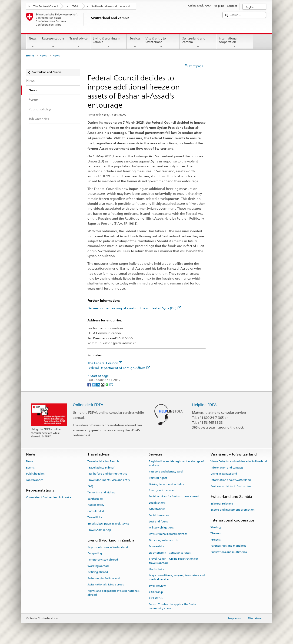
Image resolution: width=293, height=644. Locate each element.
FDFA (75, 6)
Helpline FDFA (204, 405)
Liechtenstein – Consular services (170, 552)
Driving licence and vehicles (166, 484)
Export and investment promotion (232, 510)
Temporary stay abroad (103, 560)
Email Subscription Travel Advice (108, 524)
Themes (216, 533)
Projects (216, 539)
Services (135, 43)
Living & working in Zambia (109, 43)
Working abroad (98, 566)
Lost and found (158, 521)
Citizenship (156, 592)
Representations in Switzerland (108, 547)
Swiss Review (157, 586)
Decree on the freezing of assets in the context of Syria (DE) (134, 308)
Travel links (95, 517)
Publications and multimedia (229, 552)
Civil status (156, 598)
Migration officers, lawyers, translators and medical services (177, 577)
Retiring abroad (98, 572)
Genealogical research (163, 540)
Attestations (157, 509)
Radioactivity (96, 505)
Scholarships (157, 546)
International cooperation (235, 43)
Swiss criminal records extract (168, 534)
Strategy (216, 527)
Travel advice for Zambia (103, 461)
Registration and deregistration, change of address (176, 463)
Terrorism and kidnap (101, 492)
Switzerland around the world (111, 6)
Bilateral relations (222, 503)
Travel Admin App (99, 530)
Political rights (158, 478)
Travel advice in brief (101, 467)
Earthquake (95, 499)
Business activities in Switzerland (231, 486)
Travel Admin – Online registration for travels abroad (173, 561)
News (33, 43)
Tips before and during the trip (107, 474)
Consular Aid (96, 511)
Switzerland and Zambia (198, 43)
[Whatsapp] (107, 384)
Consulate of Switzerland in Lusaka (49, 497)
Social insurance (159, 515)
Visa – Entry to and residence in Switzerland (239, 461)
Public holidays (35, 474)
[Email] (111, 384)
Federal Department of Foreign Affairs (119, 368)
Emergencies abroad (162, 490)
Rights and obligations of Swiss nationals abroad (113, 593)
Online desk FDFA (88, 405)
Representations (53, 43)
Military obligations (161, 528)
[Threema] (103, 384)
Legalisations (157, 503)
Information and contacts (227, 467)
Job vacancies (35, 480)
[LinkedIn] (98, 384)
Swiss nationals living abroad (106, 585)
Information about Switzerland (231, 480)
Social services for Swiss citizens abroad (174, 496)
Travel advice (79, 43)
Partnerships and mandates (228, 546)
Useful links (156, 569)
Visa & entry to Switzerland (161, 43)
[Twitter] (94, 384)
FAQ (90, 486)
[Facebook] (90, 384)
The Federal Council (46, 6)
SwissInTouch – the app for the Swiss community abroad (172, 606)
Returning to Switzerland (104, 578)
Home (30, 56)
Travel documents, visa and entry (109, 480)
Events (30, 467)
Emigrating (95, 553)
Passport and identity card (166, 472)
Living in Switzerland (224, 474)
